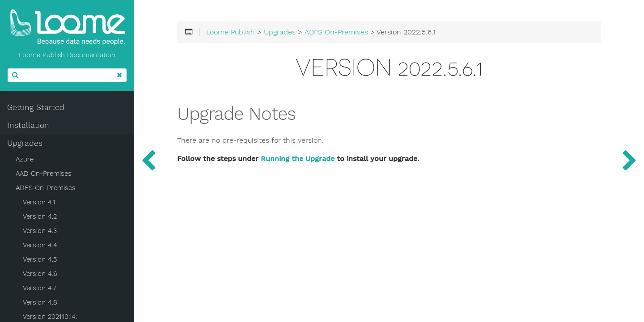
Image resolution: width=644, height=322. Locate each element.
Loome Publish (231, 32)
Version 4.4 (40, 245)
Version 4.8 (40, 302)
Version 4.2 (40, 216)
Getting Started (36, 107)
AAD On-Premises (44, 174)
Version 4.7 (40, 288)
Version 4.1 (39, 202)
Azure (25, 159)
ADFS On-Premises (46, 188)
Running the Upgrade (298, 159)
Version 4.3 (40, 231)
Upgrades (25, 143)
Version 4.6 (40, 274)
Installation (28, 125)
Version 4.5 (40, 259)
